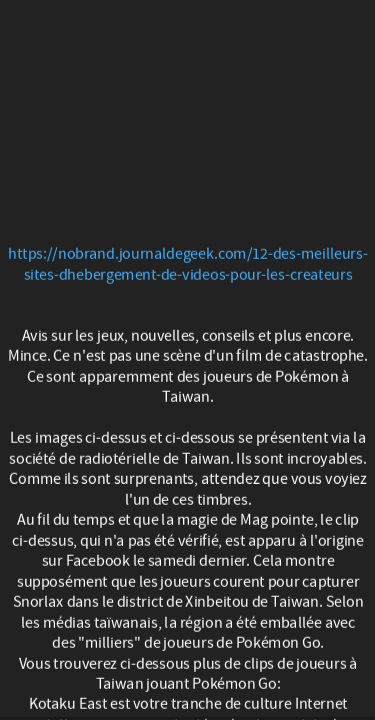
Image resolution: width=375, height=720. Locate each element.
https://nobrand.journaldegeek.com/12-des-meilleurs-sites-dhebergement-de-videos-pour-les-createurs (187, 264)
